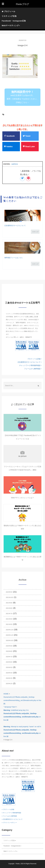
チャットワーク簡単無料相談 (30, 365)
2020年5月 (9, 667)
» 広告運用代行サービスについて (12, 819)
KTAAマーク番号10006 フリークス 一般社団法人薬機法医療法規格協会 (34, 346)
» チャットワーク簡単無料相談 (11, 813)
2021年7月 (9, 614)
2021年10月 (10, 597)
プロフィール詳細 (34, 359)
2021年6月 (9, 619)
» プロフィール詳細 (8, 809)
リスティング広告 (9, 16)
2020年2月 (9, 684)
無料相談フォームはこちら (14, 258)
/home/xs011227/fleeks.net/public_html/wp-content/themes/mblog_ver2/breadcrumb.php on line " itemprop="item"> (22, 717)
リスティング (35, 232)
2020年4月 (9, 673)
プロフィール (9, 11)
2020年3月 (9, 678)
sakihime (15, 164)
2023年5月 (9, 592)
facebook (9, 136)
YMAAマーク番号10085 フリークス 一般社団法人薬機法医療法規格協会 (21, 346)
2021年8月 (9, 608)
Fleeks (18, 864)
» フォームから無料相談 (9, 816)
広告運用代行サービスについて (15, 226)
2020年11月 (10, 635)
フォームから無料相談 (33, 369)
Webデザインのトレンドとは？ (23, 498)
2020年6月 (9, 662)
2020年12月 (10, 630)
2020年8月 (9, 651)
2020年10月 (10, 641)
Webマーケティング (10, 851)
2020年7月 (9, 657)
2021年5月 (9, 624)
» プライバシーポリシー (9, 823)
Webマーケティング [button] (11, 25)
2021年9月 (9, 603)
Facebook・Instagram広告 (14, 21)
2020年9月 (9, 646)
